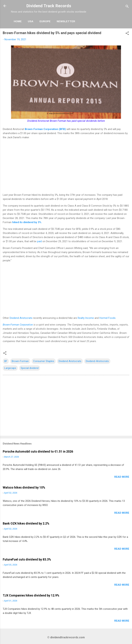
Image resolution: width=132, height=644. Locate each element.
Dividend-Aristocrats (97, 361)
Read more (122, 477)
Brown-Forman (20, 361)
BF (6, 361)
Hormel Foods (107, 318)
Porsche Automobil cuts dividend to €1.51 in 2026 (38, 451)
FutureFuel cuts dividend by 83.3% (27, 559)
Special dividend (30, 368)
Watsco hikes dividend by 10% (24, 487)
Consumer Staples (44, 361)
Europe (45, 21)
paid (39, 241)
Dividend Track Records (49, 6)
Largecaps (10, 368)
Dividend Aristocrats (21, 318)
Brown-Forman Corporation (18, 325)
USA (31, 21)
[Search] (127, 7)
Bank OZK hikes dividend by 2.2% (26, 523)
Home (18, 21)
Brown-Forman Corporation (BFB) (45, 129)
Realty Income (86, 318)
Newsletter (66, 21)
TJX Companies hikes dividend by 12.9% (31, 595)
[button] (127, 34)
